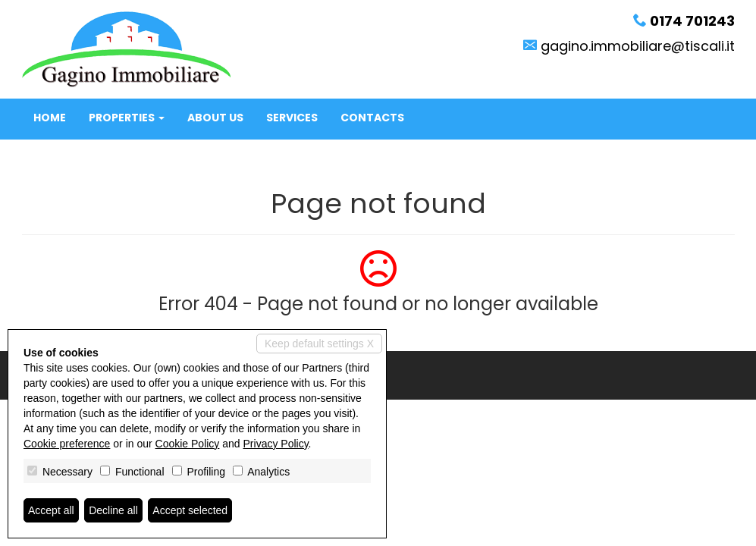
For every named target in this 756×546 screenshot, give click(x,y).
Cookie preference (67, 444)
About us (215, 118)
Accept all (51, 510)
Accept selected (190, 510)
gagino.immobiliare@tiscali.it (638, 46)
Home (50, 118)
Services (292, 118)
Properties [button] (127, 118)
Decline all (113, 510)
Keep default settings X (319, 344)
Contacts (372, 118)
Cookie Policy (188, 444)
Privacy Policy (276, 444)
